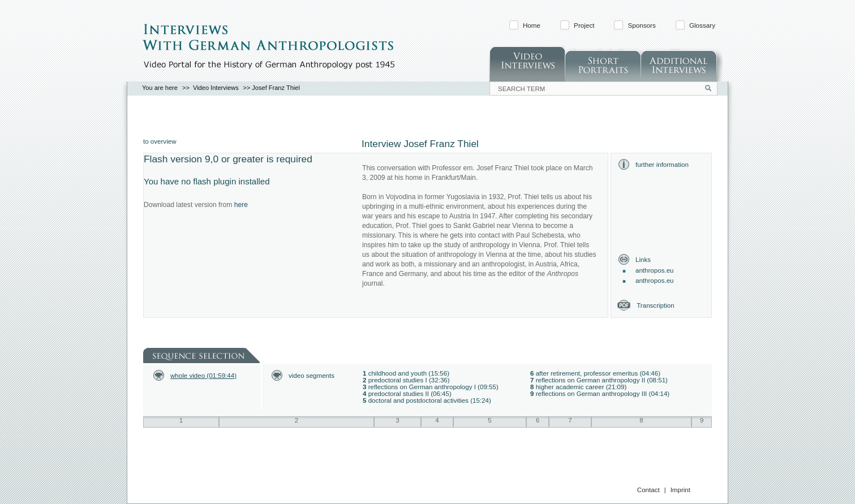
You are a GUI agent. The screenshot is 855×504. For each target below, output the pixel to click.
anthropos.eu (655, 270)
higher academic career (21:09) (581, 387)
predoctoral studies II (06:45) (410, 394)
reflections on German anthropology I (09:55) (433, 387)
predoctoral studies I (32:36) (409, 380)
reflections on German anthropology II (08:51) (602, 380)
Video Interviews (527, 64)
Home (532, 25)
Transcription (655, 305)
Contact (648, 490)
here (241, 205)
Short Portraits (603, 64)
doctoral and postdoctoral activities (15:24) (430, 400)
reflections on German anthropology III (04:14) (603, 394)
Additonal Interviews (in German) (682, 64)
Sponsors (641, 25)
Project (584, 25)
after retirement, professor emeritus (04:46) (598, 373)
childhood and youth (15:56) (409, 373)
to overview (160, 141)
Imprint (680, 490)
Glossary (702, 25)
